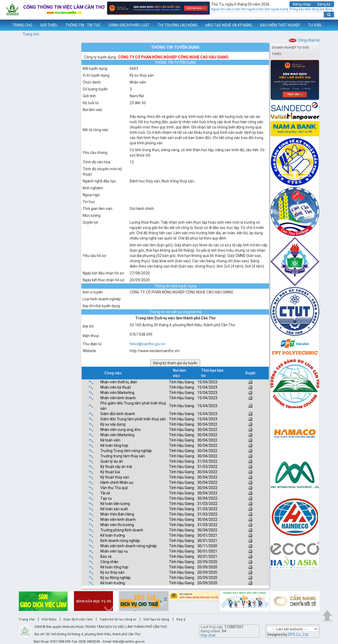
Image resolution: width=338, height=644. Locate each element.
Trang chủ (31, 34)
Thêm (327, 25)
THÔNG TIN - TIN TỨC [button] (83, 25)
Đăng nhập (302, 4)
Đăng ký (324, 4)
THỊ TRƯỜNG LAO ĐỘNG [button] (178, 25)
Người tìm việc (222, 9)
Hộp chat (208, 635)
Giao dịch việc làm (78, 619)
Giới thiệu (49, 619)
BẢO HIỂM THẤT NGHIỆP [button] (280, 25)
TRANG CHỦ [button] (22, 25)
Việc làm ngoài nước (272, 9)
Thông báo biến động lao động (311, 9)
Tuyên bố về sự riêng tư (118, 619)
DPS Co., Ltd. (299, 634)
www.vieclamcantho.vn (4, 25)
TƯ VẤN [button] (315, 25)
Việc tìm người (245, 9)
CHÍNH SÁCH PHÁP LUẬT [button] (129, 25)
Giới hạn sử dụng (156, 619)
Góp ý (181, 619)
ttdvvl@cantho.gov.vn (147, 344)
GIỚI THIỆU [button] (49, 25)
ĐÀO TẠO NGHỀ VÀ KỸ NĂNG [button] (229, 25)
